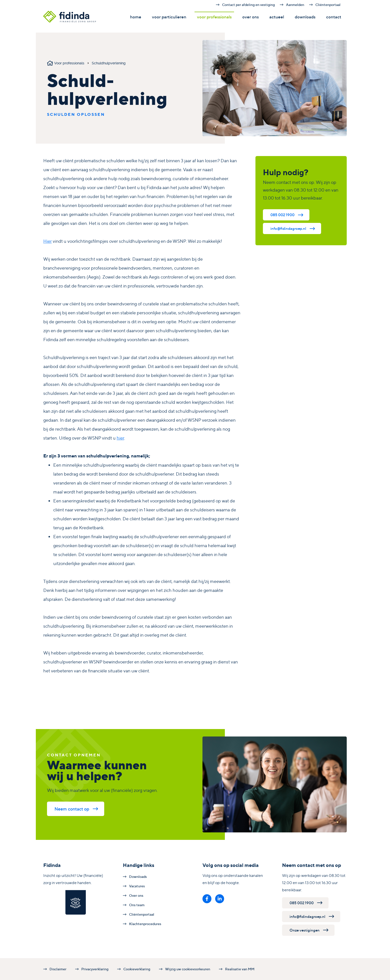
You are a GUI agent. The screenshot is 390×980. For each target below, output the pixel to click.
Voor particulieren (169, 17)
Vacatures (137, 886)
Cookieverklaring (137, 969)
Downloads (305, 17)
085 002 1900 (282, 215)
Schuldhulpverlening (109, 63)
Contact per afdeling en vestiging (248, 5)
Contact (334, 17)
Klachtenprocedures (145, 924)
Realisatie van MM (240, 969)
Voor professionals (214, 17)
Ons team (137, 905)
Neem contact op (72, 809)
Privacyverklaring (95, 969)
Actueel (277, 17)
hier (120, 438)
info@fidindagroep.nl (288, 228)
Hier (48, 241)
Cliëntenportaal (328, 5)
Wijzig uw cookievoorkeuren (188, 969)
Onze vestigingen (305, 930)
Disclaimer (58, 969)
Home (136, 17)
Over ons (250, 17)
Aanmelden (295, 5)
